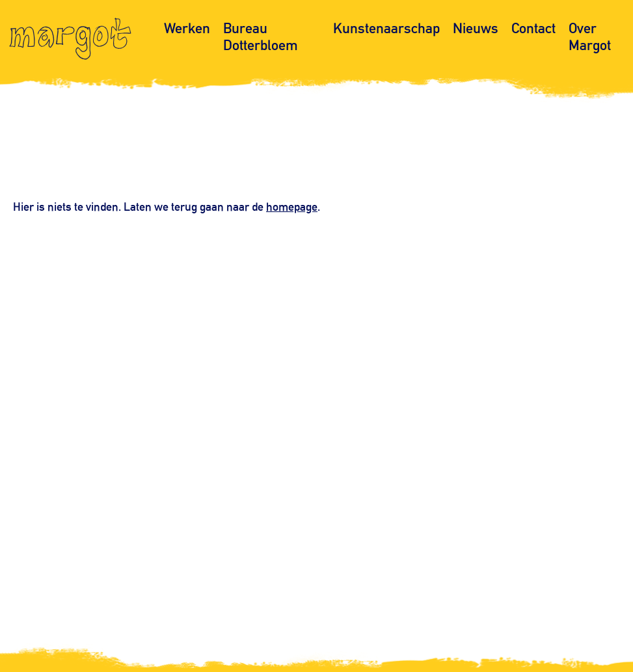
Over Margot (590, 36)
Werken (187, 28)
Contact (533, 28)
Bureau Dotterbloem (261, 36)
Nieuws (476, 28)
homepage (292, 206)
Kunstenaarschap (386, 28)
